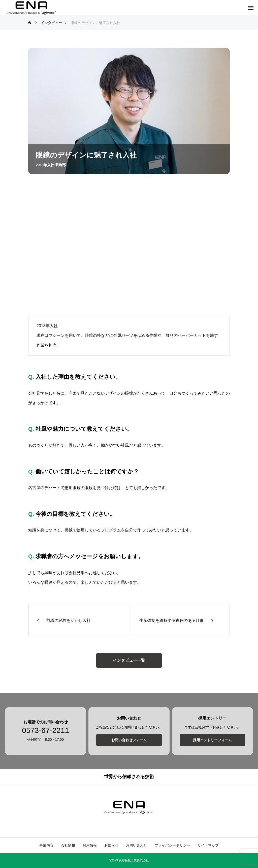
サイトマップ (208, 845)
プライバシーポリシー (172, 845)
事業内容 (46, 845)
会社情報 (68, 845)
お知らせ (111, 845)
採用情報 (90, 845)
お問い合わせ (137, 845)
